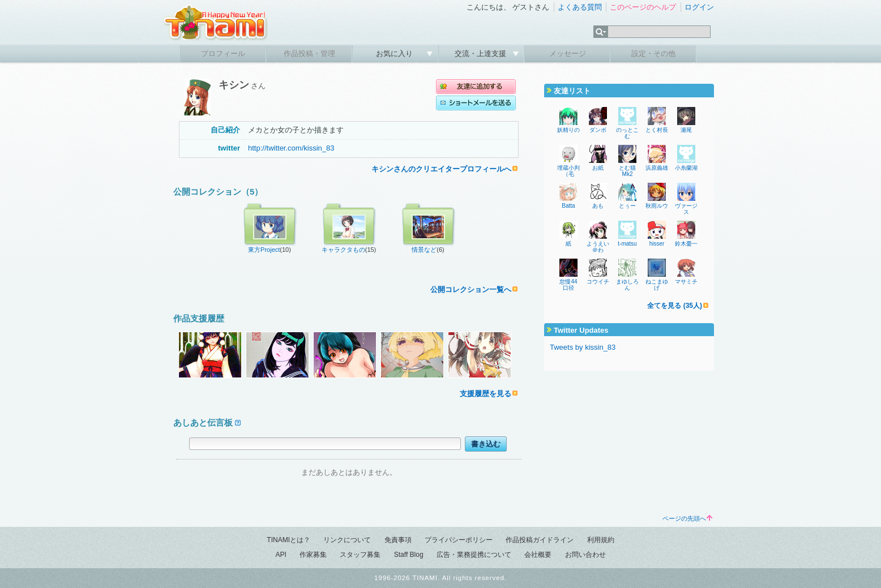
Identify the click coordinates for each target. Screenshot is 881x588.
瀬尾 (686, 130)
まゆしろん (627, 285)
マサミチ (686, 282)
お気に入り (395, 53)
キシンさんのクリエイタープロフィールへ (441, 169)
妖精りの (568, 130)
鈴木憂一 (686, 244)
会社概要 (538, 555)
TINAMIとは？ (288, 540)
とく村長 (657, 130)
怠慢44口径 (568, 285)
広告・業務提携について (474, 555)
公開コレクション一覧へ (471, 289)
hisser (657, 244)
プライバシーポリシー (459, 540)
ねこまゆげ (657, 285)
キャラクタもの (343, 250)
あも (598, 206)
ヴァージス (686, 209)
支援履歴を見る (486, 394)
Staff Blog (409, 555)
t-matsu (627, 244)
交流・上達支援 (482, 53)
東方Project (264, 250)
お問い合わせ (585, 555)
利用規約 (601, 540)
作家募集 (313, 555)
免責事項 (398, 540)
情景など (424, 250)
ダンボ (598, 130)
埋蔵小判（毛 (568, 171)
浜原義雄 (657, 168)
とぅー (627, 206)
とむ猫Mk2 (627, 171)
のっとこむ (627, 133)
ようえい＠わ (598, 247)
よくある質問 (580, 7)
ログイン (699, 7)
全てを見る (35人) (675, 306)
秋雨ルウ (657, 206)
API (281, 555)
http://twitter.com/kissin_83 (291, 148)
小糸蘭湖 (686, 168)
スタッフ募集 (360, 555)
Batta (568, 206)
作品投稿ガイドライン (540, 540)
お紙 (598, 168)
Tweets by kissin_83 (583, 347)
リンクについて (347, 540)
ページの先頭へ (687, 518)
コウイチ (598, 282)
